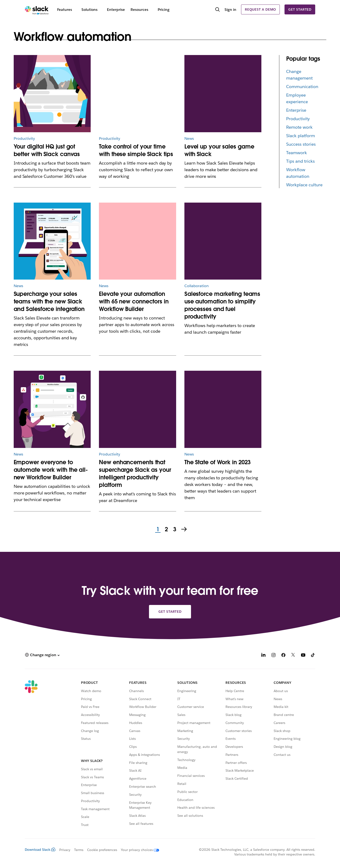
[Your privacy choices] (138, 850)
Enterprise (296, 110)
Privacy (65, 850)
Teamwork (297, 153)
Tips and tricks (300, 161)
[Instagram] (273, 656)
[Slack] (37, 9)
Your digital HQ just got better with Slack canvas (47, 150)
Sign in (230, 10)
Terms (79, 850)
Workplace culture (304, 185)
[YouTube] (303, 656)
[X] (293, 656)
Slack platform (301, 136)
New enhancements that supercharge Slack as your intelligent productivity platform (135, 474)
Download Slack (40, 850)
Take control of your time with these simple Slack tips (136, 150)
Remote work (299, 127)
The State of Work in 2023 (218, 462)
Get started (300, 9)
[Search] (217, 10)
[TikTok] (313, 656)
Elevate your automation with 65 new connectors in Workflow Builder (134, 301)
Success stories (301, 144)
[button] (42, 655)
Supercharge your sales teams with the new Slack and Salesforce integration (49, 301)
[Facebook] (283, 656)
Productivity (298, 119)
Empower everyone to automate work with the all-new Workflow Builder (51, 470)
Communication (302, 87)
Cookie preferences (102, 850)
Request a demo (260, 9)
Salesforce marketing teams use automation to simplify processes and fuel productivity (222, 305)
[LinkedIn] (263, 656)
